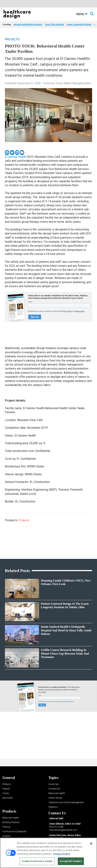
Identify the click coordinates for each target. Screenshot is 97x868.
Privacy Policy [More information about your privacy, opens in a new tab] (62, 854)
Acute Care (54, 784)
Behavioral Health (57, 793)
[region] (48, 853)
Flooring (6, 827)
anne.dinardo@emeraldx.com (63, 830)
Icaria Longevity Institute (79, 24)
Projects (12, 39)
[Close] (91, 844)
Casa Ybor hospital (54, 24)
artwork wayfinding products (28, 24)
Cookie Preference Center (37, 861)
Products (7, 784)
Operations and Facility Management (66, 803)
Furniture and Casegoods (14, 832)
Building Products (11, 822)
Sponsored (7, 798)
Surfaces (7, 836)
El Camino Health (16, 157)
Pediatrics (53, 807)
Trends (6, 793)
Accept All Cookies (71, 861)
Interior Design (55, 798)
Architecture (54, 789)
